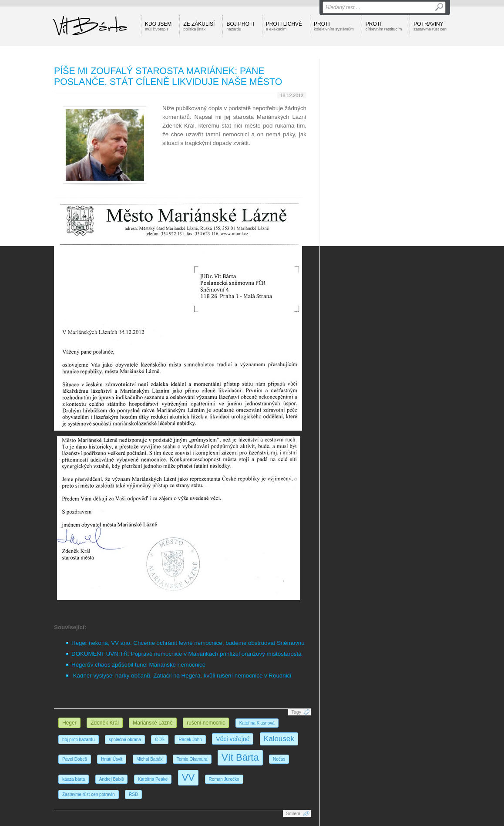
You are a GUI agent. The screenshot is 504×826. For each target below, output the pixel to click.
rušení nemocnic (206, 723)
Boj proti (240, 26)
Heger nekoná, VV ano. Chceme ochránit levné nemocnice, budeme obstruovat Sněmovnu (188, 643)
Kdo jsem (158, 26)
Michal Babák (150, 759)
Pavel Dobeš (75, 759)
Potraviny (430, 26)
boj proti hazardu (79, 740)
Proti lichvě (284, 26)
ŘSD (133, 794)
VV (188, 777)
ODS (160, 740)
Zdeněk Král (105, 723)
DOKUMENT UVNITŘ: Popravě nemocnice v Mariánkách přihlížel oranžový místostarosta (186, 654)
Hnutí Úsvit (112, 759)
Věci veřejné (233, 739)
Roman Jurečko (224, 779)
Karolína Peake (153, 779)
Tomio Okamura (192, 759)
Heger (69, 723)
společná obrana (125, 740)
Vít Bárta (240, 757)
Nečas (279, 759)
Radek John (190, 740)
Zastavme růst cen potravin (89, 794)
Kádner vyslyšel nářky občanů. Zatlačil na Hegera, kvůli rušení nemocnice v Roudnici (182, 676)
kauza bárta (74, 779)
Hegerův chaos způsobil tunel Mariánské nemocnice (138, 665)
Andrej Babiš (112, 779)
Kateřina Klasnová (257, 723)
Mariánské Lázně (153, 723)
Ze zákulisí (199, 26)
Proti (334, 26)
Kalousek (279, 739)
